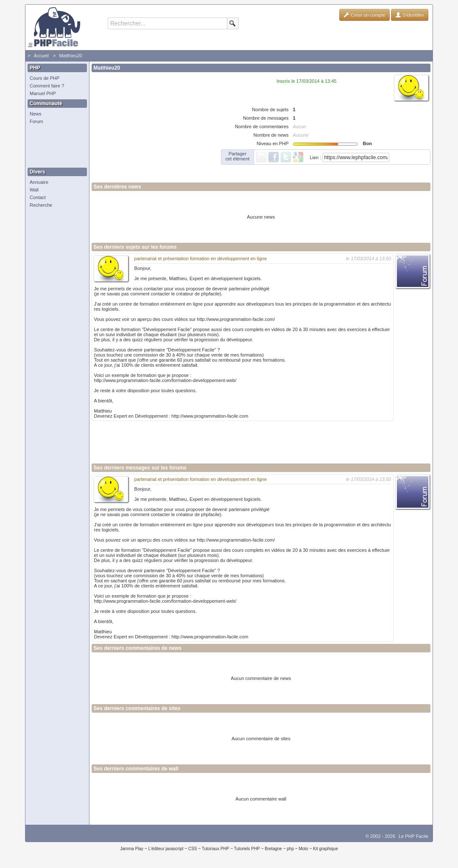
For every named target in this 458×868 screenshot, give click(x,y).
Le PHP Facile (413, 836)
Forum (36, 121)
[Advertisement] (55, 146)
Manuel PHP (43, 93)
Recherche (41, 205)
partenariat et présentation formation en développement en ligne (201, 258)
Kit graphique (325, 849)
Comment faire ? (47, 86)
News (36, 114)
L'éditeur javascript (166, 849)
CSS (193, 849)
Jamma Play (132, 849)
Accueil (41, 56)
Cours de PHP (45, 78)
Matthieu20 (70, 56)
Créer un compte (364, 15)
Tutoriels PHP (247, 849)
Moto (303, 849)
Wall (34, 190)
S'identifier (410, 15)
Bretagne (273, 849)
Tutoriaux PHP (216, 849)
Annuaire (39, 182)
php (290, 849)
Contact (38, 197)
